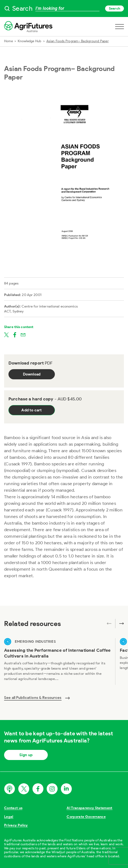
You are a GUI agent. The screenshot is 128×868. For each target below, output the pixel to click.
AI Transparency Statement (89, 808)
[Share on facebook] (15, 335)
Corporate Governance (86, 817)
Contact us (13, 808)
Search (114, 8)
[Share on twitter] (6, 335)
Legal (9, 817)
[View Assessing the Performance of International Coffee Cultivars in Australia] (57, 662)
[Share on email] (23, 335)
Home (8, 41)
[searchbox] (64, 8)
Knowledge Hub (29, 41)
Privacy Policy (16, 825)
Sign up (26, 755)
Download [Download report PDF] (32, 374)
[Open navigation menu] (120, 27)
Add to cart (32, 410)
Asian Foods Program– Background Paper (78, 41)
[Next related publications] (120, 624)
